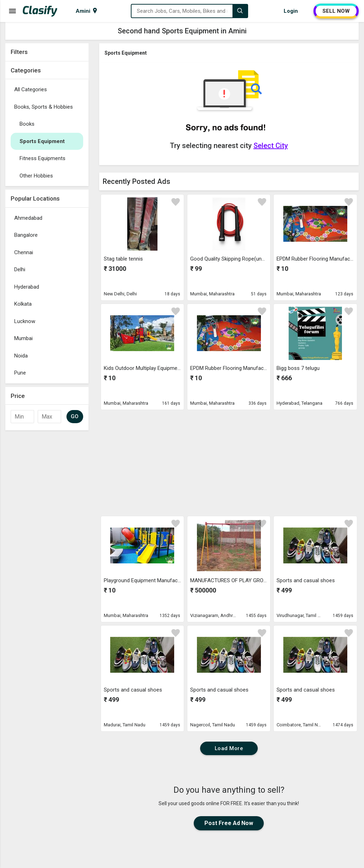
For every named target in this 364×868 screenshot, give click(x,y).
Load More (229, 748)
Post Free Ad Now (229, 823)
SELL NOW (336, 11)
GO (75, 416)
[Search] (240, 11)
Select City (271, 146)
